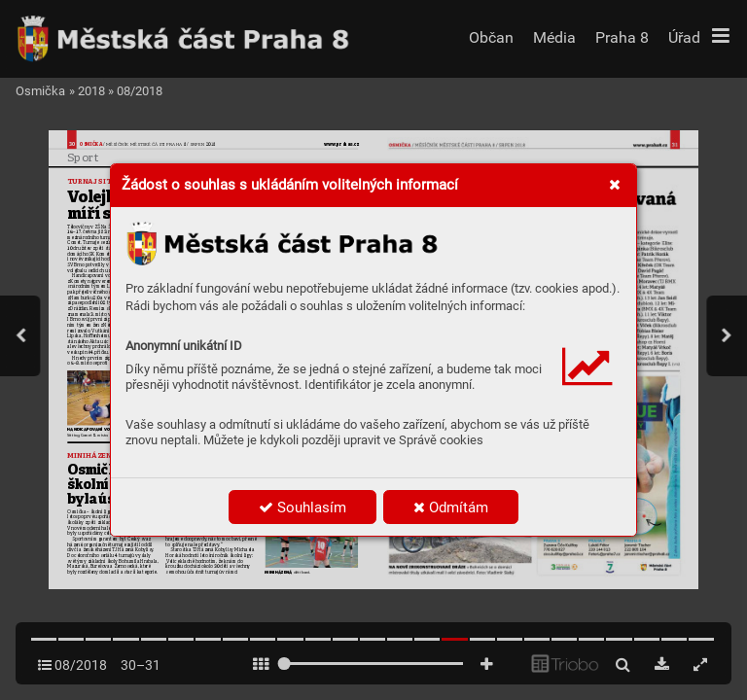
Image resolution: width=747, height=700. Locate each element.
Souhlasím (302, 507)
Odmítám (451, 507)
